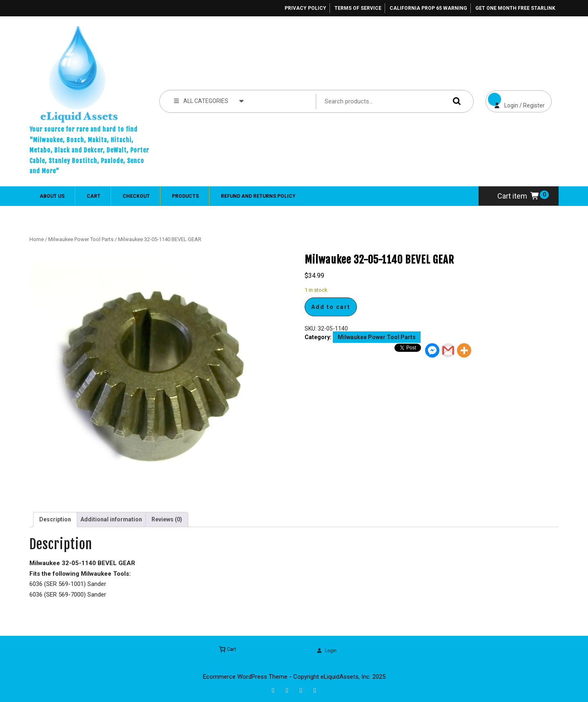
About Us (52, 196)
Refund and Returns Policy (258, 196)
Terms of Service (358, 8)
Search (455, 101)
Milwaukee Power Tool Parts (81, 239)
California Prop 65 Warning (428, 8)
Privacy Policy (305, 8)
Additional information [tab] (111, 519)
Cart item (519, 196)
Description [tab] (55, 519)
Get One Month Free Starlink (515, 8)
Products (185, 196)
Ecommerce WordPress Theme (245, 677)
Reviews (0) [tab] (167, 519)
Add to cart (331, 307)
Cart (94, 196)
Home (37, 239)
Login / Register (515, 99)
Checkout (136, 196)
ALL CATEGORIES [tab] (209, 101)
